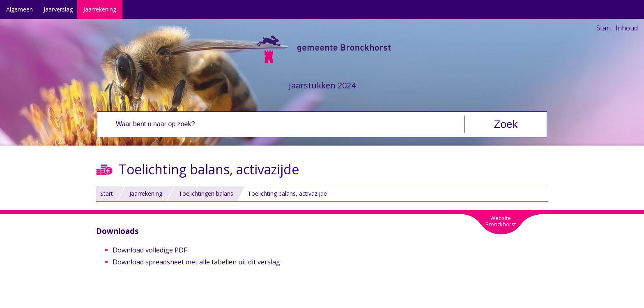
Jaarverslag (58, 9)
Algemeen (20, 9)
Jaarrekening (100, 9)
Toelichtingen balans (206, 193)
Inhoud (627, 28)
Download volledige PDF (150, 250)
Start (604, 28)
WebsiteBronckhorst (501, 221)
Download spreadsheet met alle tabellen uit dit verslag (196, 262)
